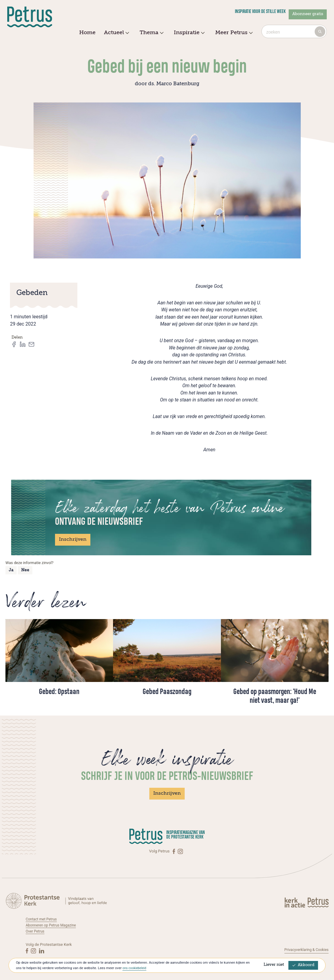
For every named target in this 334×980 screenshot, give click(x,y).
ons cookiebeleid (136, 968)
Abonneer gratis (308, 14)
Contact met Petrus (43, 919)
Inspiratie (188, 33)
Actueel (116, 33)
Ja (11, 570)
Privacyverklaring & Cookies (304, 950)
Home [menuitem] (87, 33)
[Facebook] (174, 851)
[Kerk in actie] (295, 902)
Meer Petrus (233, 33)
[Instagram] (181, 851)
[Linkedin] (42, 950)
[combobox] (294, 31)
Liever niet (274, 965)
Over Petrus (36, 931)
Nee (25, 570)
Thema (151, 33)
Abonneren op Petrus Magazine (54, 925)
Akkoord (303, 965)
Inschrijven (73, 540)
